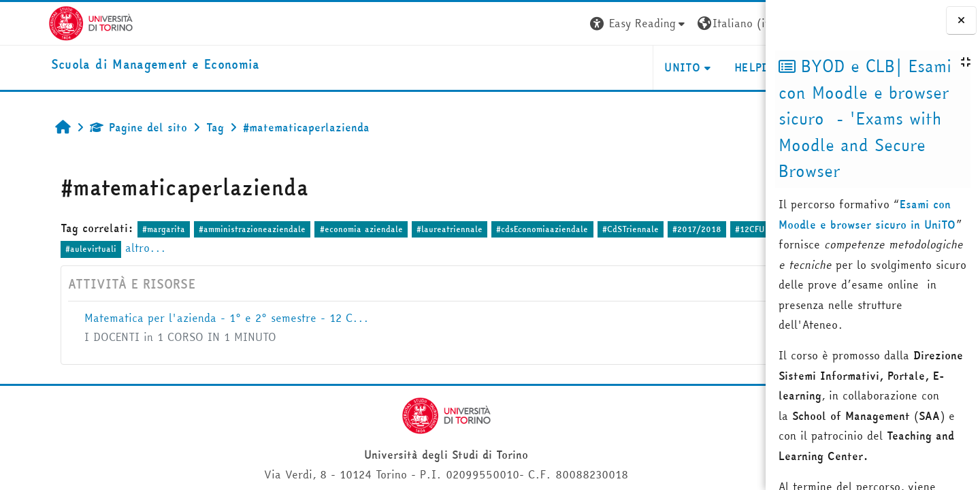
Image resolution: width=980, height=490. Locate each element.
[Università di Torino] (43, 22)
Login (741, 23)
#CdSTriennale (589, 229)
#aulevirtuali (92, 249)
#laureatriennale (408, 229)
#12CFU (709, 229)
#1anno (38, 249)
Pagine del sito (97, 127)
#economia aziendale (320, 229)
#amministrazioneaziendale (211, 229)
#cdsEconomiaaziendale (501, 229)
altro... (147, 248)
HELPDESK (683, 67)
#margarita (122, 229)
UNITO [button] (604, 67)
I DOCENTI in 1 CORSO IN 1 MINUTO (139, 337)
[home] (107, 65)
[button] (560, 23)
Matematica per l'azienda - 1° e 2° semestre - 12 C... (185, 318)
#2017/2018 (655, 229)
